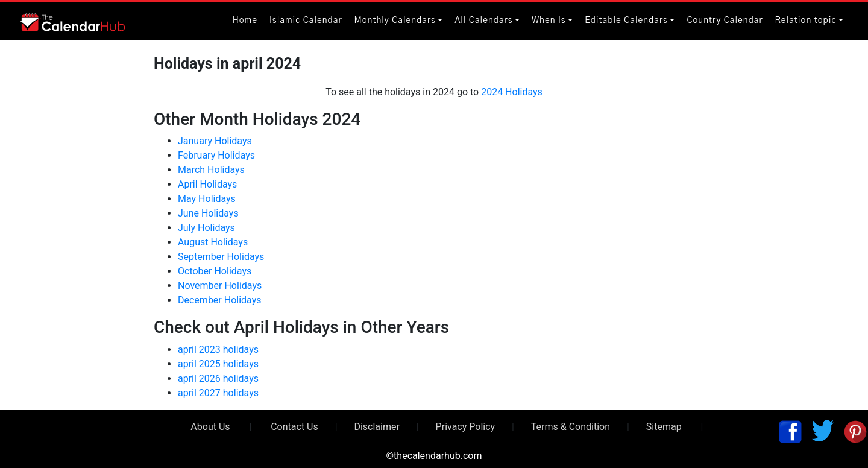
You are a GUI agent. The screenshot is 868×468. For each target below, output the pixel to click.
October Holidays (215, 271)
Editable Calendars (626, 21)
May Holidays (207, 199)
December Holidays (220, 300)
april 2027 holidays (218, 393)
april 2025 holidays (218, 364)
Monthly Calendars (395, 21)
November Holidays (220, 286)
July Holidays (206, 228)
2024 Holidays (512, 92)
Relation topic (806, 21)
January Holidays (215, 141)
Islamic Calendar (306, 21)
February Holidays (216, 155)
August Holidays (213, 242)
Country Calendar (725, 21)
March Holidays (211, 170)
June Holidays (208, 213)
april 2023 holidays (218, 349)
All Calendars (483, 21)
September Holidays (221, 257)
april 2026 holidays (218, 378)
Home (245, 21)
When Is (549, 21)
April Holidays (207, 184)
